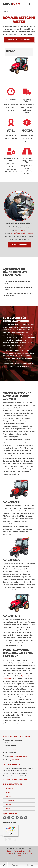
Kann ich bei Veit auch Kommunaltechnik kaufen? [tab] (18, 288)
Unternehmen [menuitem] (10, 800)
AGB (19, 856)
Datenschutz (29, 853)
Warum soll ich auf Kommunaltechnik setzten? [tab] (17, 282)
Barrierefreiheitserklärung (16, 851)
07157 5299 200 (21, 230)
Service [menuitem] (8, 796)
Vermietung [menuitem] (10, 788)
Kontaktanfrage (20, 244)
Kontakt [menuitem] (8, 808)
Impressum (19, 853)
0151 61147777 (16, 760)
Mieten (15, 865)
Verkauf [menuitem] (8, 792)
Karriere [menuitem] (8, 804)
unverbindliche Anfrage (20, 39)
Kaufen (30, 865)
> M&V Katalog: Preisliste (15, 780)
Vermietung (7, 11)
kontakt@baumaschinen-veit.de (22, 233)
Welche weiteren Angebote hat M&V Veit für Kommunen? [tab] (18, 294)
